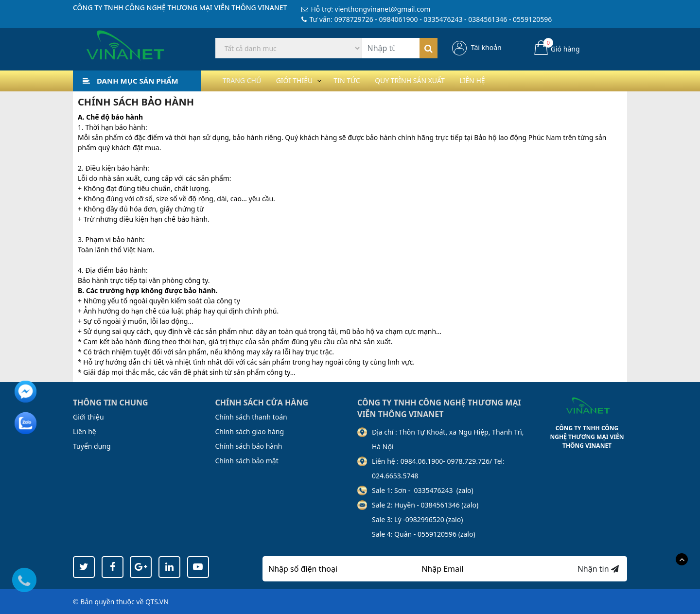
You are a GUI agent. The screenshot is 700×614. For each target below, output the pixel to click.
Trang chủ (245, 80)
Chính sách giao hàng (250, 431)
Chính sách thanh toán (251, 417)
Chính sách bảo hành (249, 446)
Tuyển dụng (92, 446)
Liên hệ (502, 80)
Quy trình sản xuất (433, 80)
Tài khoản (486, 47)
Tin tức (363, 80)
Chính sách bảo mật (247, 461)
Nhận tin (598, 569)
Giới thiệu (304, 80)
